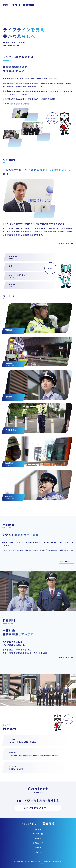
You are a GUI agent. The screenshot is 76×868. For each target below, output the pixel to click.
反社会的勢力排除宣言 (20, 861)
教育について (38, 843)
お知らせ (38, 852)
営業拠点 (38, 838)
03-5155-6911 (42, 800)
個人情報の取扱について (35, 861)
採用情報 (38, 848)
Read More (64, 243)
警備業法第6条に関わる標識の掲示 (53, 861)
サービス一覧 (38, 834)
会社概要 (38, 829)
